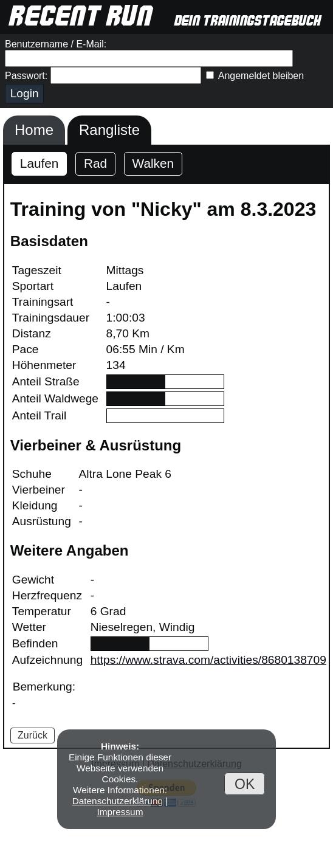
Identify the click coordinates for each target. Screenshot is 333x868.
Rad (95, 163)
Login (25, 93)
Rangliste (109, 130)
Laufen (39, 163)
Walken (153, 163)
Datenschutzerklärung (118, 801)
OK (245, 784)
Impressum (120, 812)
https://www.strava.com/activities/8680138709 (208, 660)
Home (34, 130)
